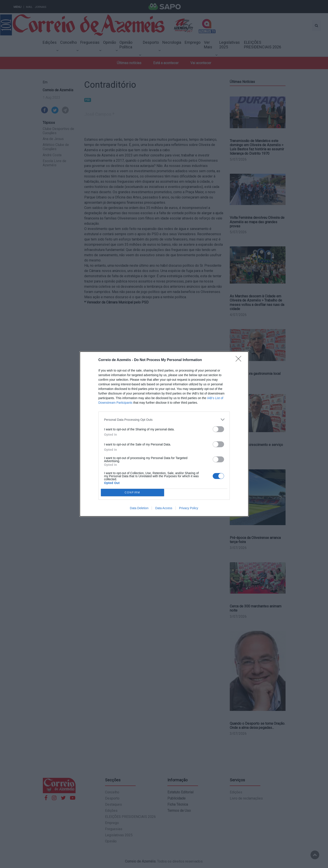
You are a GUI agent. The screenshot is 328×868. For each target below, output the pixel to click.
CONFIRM (132, 493)
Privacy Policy (189, 508)
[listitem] (164, 420)
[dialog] (164, 434)
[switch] (218, 429)
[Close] (240, 360)
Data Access (164, 508)
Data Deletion (139, 508)
